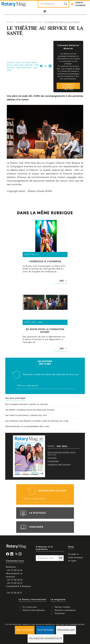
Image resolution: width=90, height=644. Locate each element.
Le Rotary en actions (25, 22)
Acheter (52, 458)
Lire (62, 281)
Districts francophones (34, 610)
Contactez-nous (15, 561)
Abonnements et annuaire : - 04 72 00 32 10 (14, 577)
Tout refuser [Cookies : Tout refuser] (45, 630)
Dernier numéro (63, 607)
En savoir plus (30, 607)
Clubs (40, 22)
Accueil (10, 22)
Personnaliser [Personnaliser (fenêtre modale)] (66, 630)
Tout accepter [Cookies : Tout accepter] (25, 630)
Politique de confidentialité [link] (46, 638)
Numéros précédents (59, 465)
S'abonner (53, 462)
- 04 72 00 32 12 (14, 583)
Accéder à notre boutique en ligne (76, 557)
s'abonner (31, 527)
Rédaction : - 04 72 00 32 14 (14, 569)
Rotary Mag (14, 4)
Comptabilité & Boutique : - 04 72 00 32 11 (18, 590)
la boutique (33, 513)
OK (61, 558)
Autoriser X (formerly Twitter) (68, 86)
